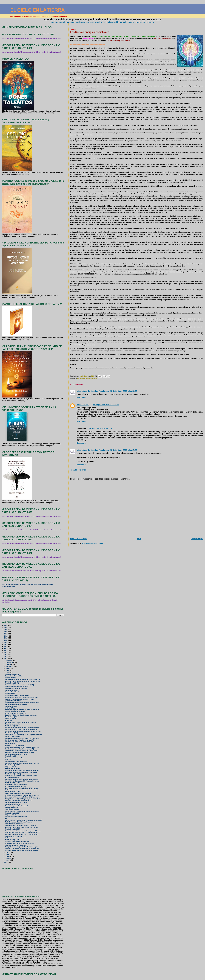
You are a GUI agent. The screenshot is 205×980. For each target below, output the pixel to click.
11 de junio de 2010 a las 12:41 (100, 428)
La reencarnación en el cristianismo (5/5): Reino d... (22, 763)
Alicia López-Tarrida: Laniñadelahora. (93, 391)
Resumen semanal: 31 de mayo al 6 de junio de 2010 (22, 849)
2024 (6, 630)
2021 (6, 636)
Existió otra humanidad (13, 768)
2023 (6, 632)
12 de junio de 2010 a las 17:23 (123, 450)
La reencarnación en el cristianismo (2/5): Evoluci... (22, 788)
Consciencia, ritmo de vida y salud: (17, 806)
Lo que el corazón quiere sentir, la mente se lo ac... (22, 833)
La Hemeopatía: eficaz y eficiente (16, 761)
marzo (8, 856)
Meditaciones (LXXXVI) (13, 792)
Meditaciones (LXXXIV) (13, 813)
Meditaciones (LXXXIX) (13, 765)
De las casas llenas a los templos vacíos (18, 793)
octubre (8, 665)
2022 (6, 634)
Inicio (139, 539)
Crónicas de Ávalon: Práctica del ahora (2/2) (20, 740)
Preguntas (9, 720)
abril (7, 854)
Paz (6, 818)
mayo (8, 852)
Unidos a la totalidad (12, 692)
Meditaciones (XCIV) (12, 717)
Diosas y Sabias (10, 678)
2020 (6, 638)
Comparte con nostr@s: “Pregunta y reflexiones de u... (23, 799)
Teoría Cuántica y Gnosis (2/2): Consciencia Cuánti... (22, 811)
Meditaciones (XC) (11, 756)
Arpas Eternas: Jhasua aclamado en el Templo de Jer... (23, 681)
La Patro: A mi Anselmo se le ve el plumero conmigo (22, 790)
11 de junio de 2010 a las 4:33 (106, 405)
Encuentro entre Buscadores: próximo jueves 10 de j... (23, 831)
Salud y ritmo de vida (12, 809)
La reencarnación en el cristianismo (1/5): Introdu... (22, 797)
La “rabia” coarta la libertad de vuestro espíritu (21, 722)
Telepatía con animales (13, 724)
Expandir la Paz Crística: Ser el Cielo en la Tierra (21, 776)
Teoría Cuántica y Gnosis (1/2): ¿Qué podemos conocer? (24, 820)
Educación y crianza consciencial (16, 785)
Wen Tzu (8, 760)
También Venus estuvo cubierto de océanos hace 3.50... (23, 680)
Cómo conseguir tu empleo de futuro (17, 842)
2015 (6, 648)
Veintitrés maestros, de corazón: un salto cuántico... (22, 834)
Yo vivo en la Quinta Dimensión (15, 845)
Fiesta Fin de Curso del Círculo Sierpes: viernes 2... (22, 747)
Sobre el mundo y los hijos (14, 676)
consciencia (81, 379)
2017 (6, 644)
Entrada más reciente (79, 539)
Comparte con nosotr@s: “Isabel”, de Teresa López (22, 697)
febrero (8, 858)
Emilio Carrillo (83, 405)
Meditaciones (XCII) (12, 733)
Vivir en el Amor (10, 708)
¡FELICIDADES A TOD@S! (14, 701)
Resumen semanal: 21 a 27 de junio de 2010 (19, 699)
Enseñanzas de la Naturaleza (15, 758)
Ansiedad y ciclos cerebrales (15, 745)
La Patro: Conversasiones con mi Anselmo (19, 742)
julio (7, 670)
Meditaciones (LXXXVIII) (13, 774)
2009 (6, 862)
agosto (8, 668)
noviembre (9, 663)
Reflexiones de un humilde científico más (19, 822)
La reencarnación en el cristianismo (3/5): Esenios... (22, 779)
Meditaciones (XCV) (12, 706)
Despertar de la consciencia (14, 824)
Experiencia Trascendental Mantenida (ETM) (20, 685)
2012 (6, 655)
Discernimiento (10, 694)
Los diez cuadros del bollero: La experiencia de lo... (22, 851)
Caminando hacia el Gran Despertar (17, 687)
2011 (6, 657)
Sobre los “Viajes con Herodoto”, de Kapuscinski (21, 715)
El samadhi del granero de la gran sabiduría (19, 843)
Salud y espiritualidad (12, 808)
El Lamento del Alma (12, 778)
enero (8, 860)
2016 (6, 646)
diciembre (9, 661)
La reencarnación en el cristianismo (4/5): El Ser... (21, 772)
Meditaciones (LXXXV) (12, 804)
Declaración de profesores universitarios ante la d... (22, 770)
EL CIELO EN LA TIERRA (37, 10)
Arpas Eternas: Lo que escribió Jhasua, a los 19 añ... (22, 781)
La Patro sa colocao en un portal (16, 838)
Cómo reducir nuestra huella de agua (17, 695)
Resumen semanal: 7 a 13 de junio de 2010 (19, 801)
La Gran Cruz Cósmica (13, 737)
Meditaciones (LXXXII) (12, 840)
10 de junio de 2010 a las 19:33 (123, 391)
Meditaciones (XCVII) (12, 683)
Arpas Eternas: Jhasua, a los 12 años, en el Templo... (22, 827)
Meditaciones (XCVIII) (12, 674)
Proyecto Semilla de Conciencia (16, 713)
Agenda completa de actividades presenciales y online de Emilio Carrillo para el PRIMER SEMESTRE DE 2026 (103, 22)
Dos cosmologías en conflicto (15, 712)
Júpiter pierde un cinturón (14, 836)
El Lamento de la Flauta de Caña (16, 786)
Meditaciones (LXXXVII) (13, 783)
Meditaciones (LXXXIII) (13, 829)
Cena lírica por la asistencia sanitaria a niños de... (21, 826)
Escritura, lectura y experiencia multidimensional (21, 729)
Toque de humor (11, 719)
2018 (6, 642)
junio (8, 672)
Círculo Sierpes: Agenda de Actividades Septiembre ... (23, 703)
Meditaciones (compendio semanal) (17, 705)
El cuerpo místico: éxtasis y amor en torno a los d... (22, 795)
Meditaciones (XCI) (11, 744)
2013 (6, 653)
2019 (6, 640)
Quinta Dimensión (91, 379)
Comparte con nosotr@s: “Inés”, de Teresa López (21, 751)
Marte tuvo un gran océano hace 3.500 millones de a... (23, 728)
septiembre (10, 667)
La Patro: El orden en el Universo (16, 688)
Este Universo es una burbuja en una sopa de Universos (24, 735)
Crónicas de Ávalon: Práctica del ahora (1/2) (20, 749)
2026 (6, 625)
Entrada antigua (197, 539)
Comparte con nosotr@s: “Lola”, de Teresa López (21, 847)
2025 (6, 628)
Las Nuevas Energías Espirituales (16, 817)
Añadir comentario (79, 470)
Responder (81, 397)
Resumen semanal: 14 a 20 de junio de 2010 (19, 753)
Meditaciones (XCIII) (12, 726)
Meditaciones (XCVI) (12, 690)
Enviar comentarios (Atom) (93, 543)
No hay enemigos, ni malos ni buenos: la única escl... (23, 710)
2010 (6, 659)
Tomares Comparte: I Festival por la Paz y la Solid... (22, 738)
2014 (6, 650)
